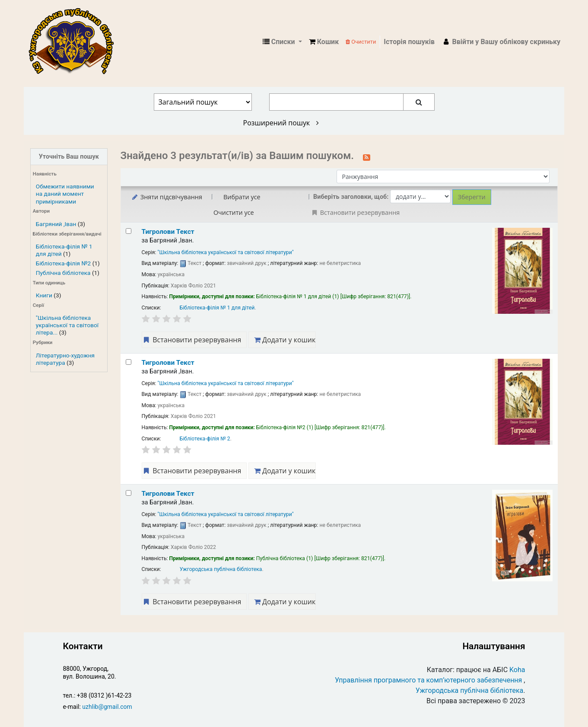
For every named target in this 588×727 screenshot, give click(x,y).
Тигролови (168, 232)
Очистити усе (234, 212)
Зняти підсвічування (167, 197)
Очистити (361, 42)
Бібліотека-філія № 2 (205, 439)
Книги (44, 295)
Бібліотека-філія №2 (63, 263)
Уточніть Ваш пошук (69, 157)
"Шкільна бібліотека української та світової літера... (67, 325)
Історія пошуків (409, 42)
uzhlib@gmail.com (107, 707)
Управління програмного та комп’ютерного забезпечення (428, 680)
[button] (324, 42)
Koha (517, 670)
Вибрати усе (242, 197)
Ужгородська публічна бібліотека (221, 569)
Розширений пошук (281, 123)
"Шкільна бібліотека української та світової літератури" (226, 252)
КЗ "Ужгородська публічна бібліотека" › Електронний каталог (75, 42)
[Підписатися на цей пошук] (367, 156)
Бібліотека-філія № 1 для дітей (217, 308)
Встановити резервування (192, 340)
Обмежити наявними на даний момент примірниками (65, 194)
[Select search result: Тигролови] (129, 231)
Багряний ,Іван (56, 224)
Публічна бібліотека (63, 273)
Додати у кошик (285, 340)
